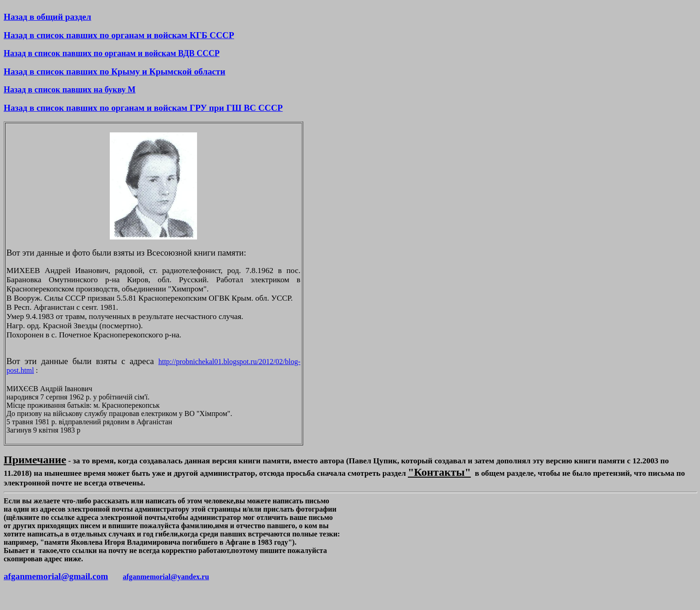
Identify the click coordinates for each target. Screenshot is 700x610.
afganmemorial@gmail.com (56, 576)
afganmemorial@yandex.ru (166, 577)
